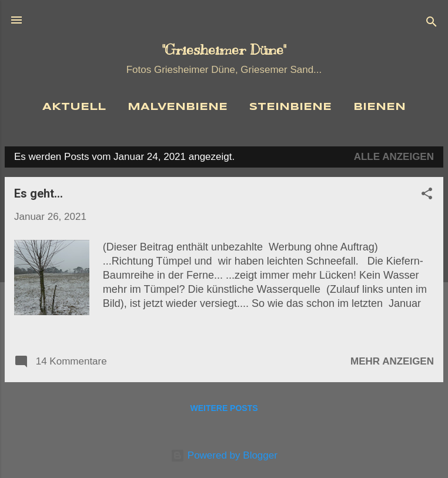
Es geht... (39, 193)
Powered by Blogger (224, 455)
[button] (427, 195)
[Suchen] (432, 24)
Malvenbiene (178, 107)
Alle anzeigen (394, 157)
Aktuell (74, 107)
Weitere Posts (224, 408)
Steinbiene (290, 107)
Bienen (380, 107)
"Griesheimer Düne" (224, 49)
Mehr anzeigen (392, 361)
